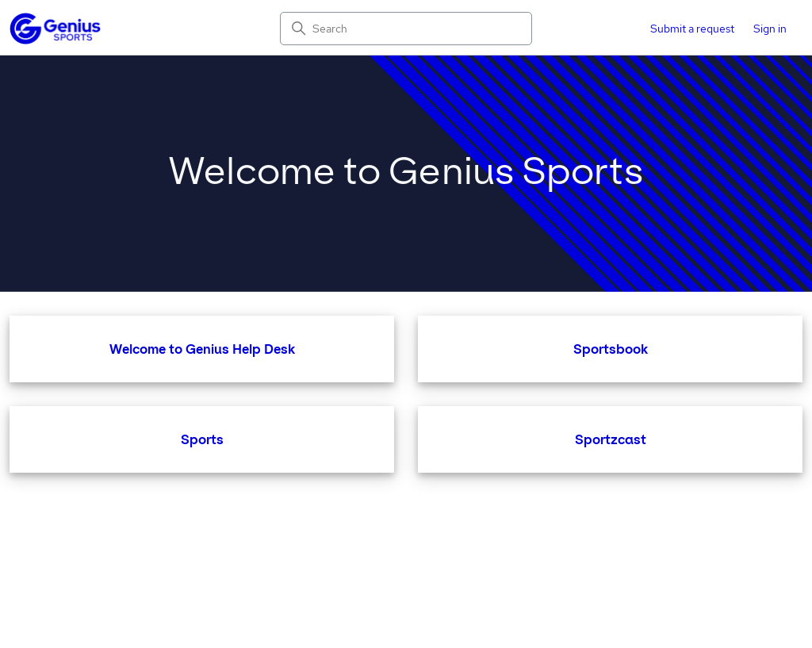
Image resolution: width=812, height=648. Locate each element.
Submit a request (692, 29)
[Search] (406, 29)
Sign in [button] (770, 29)
